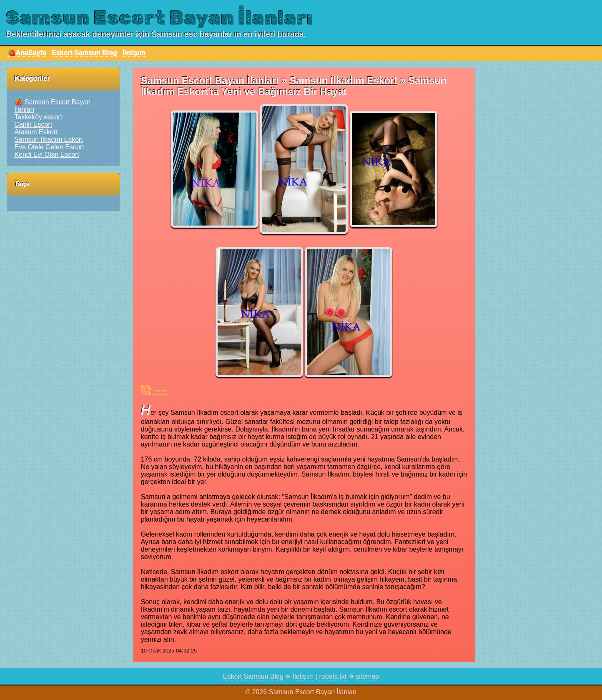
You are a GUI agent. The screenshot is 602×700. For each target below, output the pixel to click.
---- (160, 390)
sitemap (367, 676)
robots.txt (333, 676)
